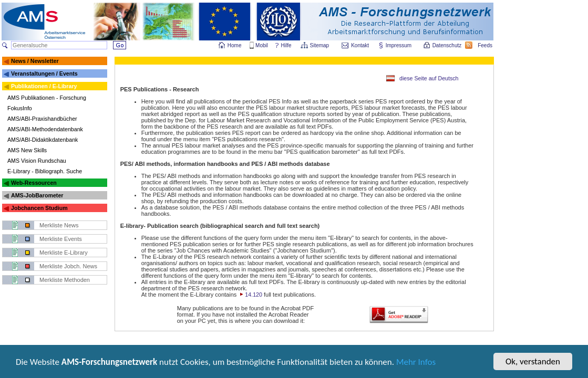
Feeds (486, 45)
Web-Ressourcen (34, 183)
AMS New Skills (27, 150)
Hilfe (286, 45)
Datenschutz (448, 45)
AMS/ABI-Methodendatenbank (45, 129)
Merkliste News (59, 225)
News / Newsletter (35, 61)
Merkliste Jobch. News (68, 266)
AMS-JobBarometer (37, 195)
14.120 (250, 295)
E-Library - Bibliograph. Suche (45, 171)
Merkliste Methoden (65, 280)
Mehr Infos (416, 363)
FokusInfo (20, 108)
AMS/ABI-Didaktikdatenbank (43, 140)
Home (235, 45)
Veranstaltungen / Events (44, 73)
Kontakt (360, 45)
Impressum (399, 45)
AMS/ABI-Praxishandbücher (42, 119)
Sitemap (320, 45)
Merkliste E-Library (64, 253)
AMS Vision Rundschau (37, 161)
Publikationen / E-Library (44, 86)
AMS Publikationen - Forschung (47, 98)
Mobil (262, 45)
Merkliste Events (61, 239)
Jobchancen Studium (39, 208)
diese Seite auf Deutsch (429, 78)
